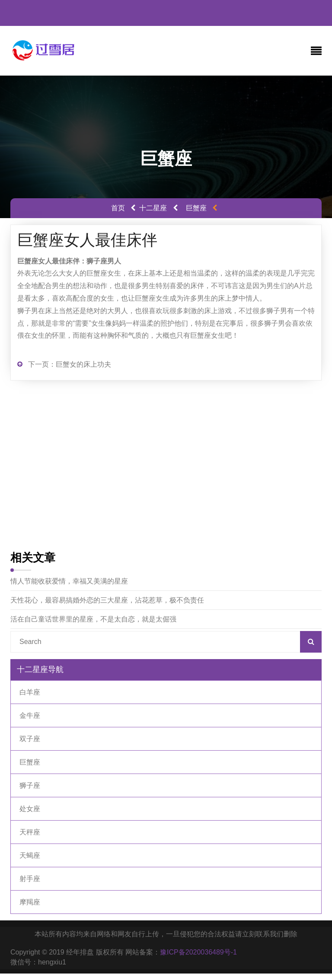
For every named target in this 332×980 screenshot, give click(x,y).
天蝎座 (30, 855)
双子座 (30, 739)
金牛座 (30, 715)
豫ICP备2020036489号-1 (198, 952)
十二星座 (153, 208)
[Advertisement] (166, 467)
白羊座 (30, 692)
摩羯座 (30, 902)
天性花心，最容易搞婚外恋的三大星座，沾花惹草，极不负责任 (107, 600)
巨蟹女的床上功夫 (83, 364)
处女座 (30, 809)
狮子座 (30, 785)
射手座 (30, 879)
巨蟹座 (196, 208)
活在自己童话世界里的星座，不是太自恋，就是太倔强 (93, 619)
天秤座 (30, 832)
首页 (118, 208)
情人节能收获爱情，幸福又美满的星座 (69, 581)
